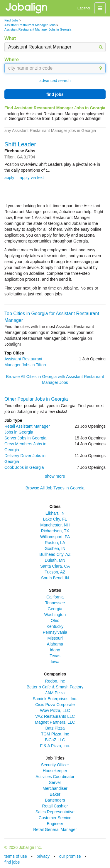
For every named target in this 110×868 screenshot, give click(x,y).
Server (55, 782)
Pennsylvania (55, 632)
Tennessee (55, 603)
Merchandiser (55, 788)
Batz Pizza (55, 728)
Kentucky (55, 626)
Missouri (55, 638)
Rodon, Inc (55, 681)
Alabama (55, 644)
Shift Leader (20, 144)
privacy (43, 856)
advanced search (55, 81)
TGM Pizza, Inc (55, 734)
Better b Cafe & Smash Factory (55, 687)
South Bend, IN (55, 578)
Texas (55, 656)
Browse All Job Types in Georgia (55, 488)
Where (12, 60)
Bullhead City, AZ (55, 554)
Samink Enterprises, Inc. (55, 699)
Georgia (55, 609)
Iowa (55, 662)
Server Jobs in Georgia (25, 438)
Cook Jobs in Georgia (24, 467)
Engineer (55, 824)
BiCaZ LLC (55, 740)
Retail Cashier (55, 806)
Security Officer (55, 765)
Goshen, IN (55, 548)
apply (9, 178)
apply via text (32, 178)
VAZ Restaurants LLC (55, 716)
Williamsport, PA (55, 537)
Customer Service (55, 818)
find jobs (55, 94)
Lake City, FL (55, 519)
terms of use (16, 856)
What (10, 38)
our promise (70, 856)
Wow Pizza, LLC (55, 710)
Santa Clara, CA (55, 566)
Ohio (55, 621)
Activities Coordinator (55, 777)
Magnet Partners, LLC (55, 722)
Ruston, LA (55, 543)
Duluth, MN (55, 560)
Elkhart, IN (55, 513)
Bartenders (55, 800)
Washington (55, 615)
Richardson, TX (55, 531)
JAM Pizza (55, 693)
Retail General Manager (55, 829)
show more (55, 476)
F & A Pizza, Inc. (55, 746)
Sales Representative (55, 812)
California (55, 597)
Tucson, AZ (55, 572)
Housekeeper (55, 771)
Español (84, 8)
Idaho (55, 650)
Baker (55, 794)
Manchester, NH (55, 525)
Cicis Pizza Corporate (55, 705)
